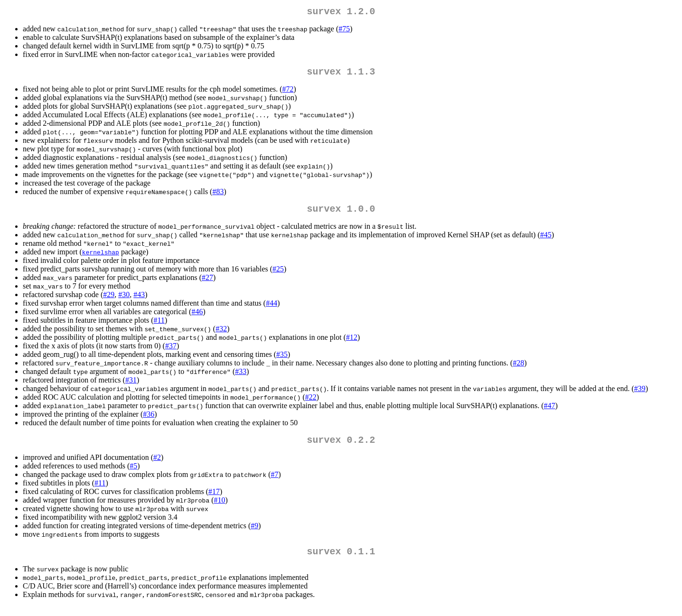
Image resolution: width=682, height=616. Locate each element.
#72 (288, 93)
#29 (109, 300)
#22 (311, 403)
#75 (344, 31)
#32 (221, 334)
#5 (133, 473)
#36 (149, 420)
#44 (271, 309)
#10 (220, 508)
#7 (275, 482)
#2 (157, 465)
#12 (352, 343)
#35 (282, 360)
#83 (218, 195)
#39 (640, 394)
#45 (546, 240)
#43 (139, 300)
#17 (214, 499)
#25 (278, 275)
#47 (550, 411)
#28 (518, 369)
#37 (171, 351)
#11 (159, 326)
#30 (124, 300)
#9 (254, 533)
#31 (131, 386)
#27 (207, 283)
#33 (241, 377)
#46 (197, 317)
